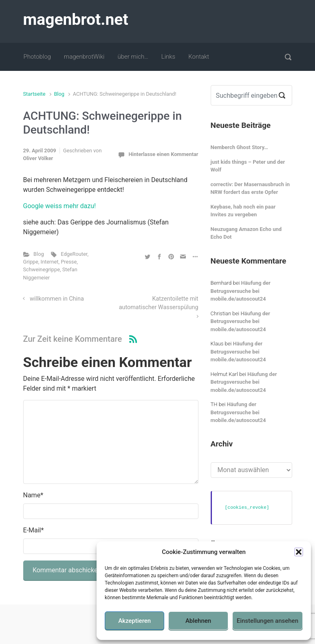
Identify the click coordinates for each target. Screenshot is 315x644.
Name (33, 495)
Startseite (34, 94)
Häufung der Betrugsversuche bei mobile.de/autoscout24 (241, 291)
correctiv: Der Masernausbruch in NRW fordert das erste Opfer (250, 188)
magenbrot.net (76, 20)
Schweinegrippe (42, 269)
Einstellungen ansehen (268, 621)
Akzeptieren (134, 621)
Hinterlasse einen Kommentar (163, 154)
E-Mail (34, 530)
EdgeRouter (74, 254)
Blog (59, 94)
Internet (50, 262)
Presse (69, 262)
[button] (299, 552)
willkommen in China (57, 299)
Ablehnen (198, 621)
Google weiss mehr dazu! (60, 206)
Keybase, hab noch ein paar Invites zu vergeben (243, 211)
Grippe (31, 262)
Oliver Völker (38, 158)
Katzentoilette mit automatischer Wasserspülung (159, 303)
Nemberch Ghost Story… (239, 147)
